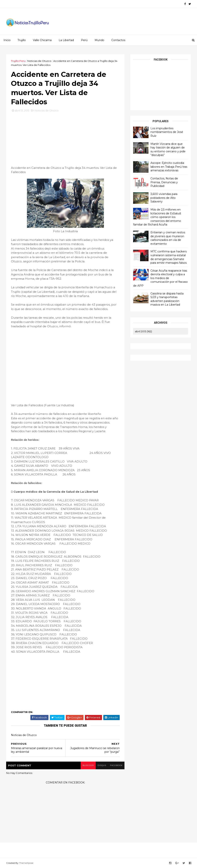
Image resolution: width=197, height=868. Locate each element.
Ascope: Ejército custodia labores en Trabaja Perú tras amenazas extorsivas (169, 167)
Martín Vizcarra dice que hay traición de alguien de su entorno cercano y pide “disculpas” (168, 150)
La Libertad (66, 40)
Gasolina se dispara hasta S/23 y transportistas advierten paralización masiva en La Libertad (167, 299)
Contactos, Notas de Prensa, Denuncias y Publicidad (164, 182)
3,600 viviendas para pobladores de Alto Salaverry (164, 198)
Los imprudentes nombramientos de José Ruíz (167, 132)
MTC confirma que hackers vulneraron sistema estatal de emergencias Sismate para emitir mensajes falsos (169, 257)
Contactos (118, 40)
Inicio (7, 40)
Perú (84, 40)
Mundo (99, 40)
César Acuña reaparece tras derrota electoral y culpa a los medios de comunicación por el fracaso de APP (160, 278)
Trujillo (22, 40)
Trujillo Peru (18, 61)
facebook (116, 765)
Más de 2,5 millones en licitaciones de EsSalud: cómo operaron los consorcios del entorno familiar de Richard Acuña (157, 217)
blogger (88, 765)
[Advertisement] (65, 140)
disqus (102, 765)
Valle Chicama (42, 40)
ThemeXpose (26, 863)
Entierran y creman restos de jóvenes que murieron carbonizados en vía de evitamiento (168, 238)
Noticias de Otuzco (39, 61)
